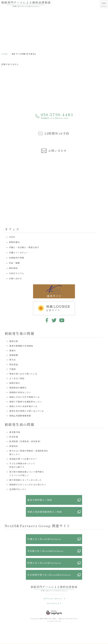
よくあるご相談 (17, 378)
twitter (54, 320)
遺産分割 (14, 341)
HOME (5, 54)
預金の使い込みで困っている (23, 374)
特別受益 (14, 364)
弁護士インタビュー (19, 252)
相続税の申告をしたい (20, 392)
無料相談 (13, 268)
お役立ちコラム (17, 273)
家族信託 (14, 446)
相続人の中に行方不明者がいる (24, 397)
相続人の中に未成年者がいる (23, 406)
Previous (3, 182)
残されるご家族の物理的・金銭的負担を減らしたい (29, 452)
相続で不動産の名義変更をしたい (26, 402)
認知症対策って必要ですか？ (23, 459)
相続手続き (15, 383)
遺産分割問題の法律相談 (21, 346)
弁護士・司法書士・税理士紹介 (24, 247)
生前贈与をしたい (18, 489)
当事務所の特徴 (17, 258)
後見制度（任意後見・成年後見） (26, 441)
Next (105, 182)
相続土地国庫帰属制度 (20, 416)
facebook (46, 320)
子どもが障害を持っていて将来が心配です (22, 465)
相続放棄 (14, 355)
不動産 (13, 369)
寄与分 (13, 360)
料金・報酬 (14, 263)
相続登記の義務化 (18, 388)
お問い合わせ (15, 278)
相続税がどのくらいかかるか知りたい (28, 485)
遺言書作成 (15, 432)
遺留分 (13, 350)
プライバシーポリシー (53, 599)
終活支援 (14, 437)
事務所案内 (14, 242)
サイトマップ (53, 603)
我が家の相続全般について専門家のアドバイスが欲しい (27, 473)
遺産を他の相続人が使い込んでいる (27, 411)
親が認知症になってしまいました (25, 480)
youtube (62, 320)
